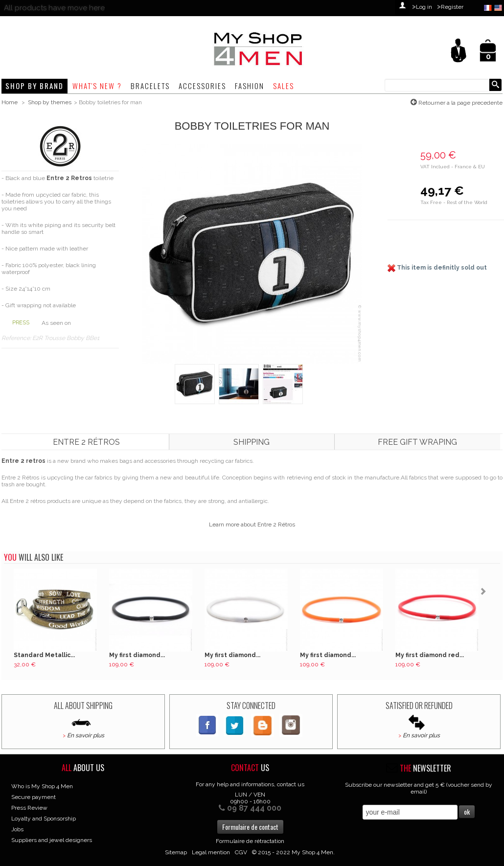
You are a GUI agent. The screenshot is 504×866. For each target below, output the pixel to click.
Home (10, 102)
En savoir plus (86, 735)
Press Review (29, 808)
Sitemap (176, 852)
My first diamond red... (430, 655)
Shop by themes (50, 102)
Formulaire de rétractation (250, 841)
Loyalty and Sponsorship (44, 819)
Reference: (17, 338)
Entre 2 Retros (69, 178)
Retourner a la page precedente (460, 103)
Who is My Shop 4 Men (42, 786)
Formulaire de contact (250, 827)
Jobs (17, 829)
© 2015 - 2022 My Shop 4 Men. (293, 852)
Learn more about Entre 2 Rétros (252, 524)
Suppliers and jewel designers (52, 840)
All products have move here (54, 8)
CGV (241, 852)
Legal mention (211, 852)
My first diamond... (137, 655)
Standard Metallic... (44, 655)
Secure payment (34, 797)
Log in (424, 7)
